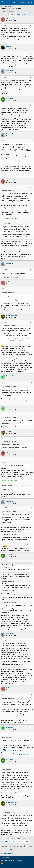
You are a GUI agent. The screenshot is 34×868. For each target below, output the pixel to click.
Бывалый (9, 376)
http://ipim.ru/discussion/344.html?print (13, 751)
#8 (33, 289)
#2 (33, 53)
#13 (32, 459)
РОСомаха (10, 98)
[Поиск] (32, 2)
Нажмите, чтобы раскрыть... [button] (17, 341)
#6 (33, 187)
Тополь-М (9, 70)
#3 (33, 77)
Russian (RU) (6, 858)
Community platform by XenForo (15, 867)
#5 (33, 141)
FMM (4, 11)
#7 (33, 270)
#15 (32, 561)
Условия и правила (16, 860)
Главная (28, 862)
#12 (32, 438)
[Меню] (2, 2)
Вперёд (19, 14)
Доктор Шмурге (11, 315)
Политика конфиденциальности (10, 862)
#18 (32, 734)
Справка (22, 862)
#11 (32, 414)
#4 (33, 105)
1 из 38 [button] (11, 14)
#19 (32, 766)
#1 (33, 25)
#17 (32, 695)
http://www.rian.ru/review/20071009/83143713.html (16, 755)
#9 (33, 322)
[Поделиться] (30, 25)
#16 (32, 640)
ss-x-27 (9, 46)
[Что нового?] (28, 2)
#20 (32, 809)
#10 (32, 383)
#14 (32, 508)
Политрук (9, 431)
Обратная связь (6, 860)
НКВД (8, 407)
